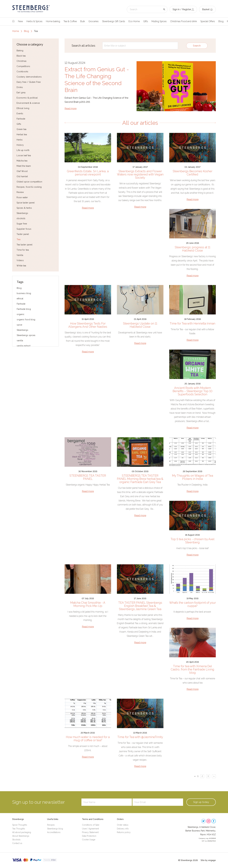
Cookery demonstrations (29, 77)
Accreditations (54, 832)
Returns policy (124, 832)
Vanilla (20, 255)
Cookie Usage (89, 840)
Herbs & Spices (34, 21)
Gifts (146, 21)
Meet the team (24, 166)
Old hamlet (22, 176)
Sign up (201, 802)
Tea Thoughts (19, 829)
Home (16, 31)
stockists (21, 218)
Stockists (16, 840)
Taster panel (23, 234)
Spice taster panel (26, 203)
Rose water (22, 197)
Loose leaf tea (24, 155)
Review (20, 192)
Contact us (17, 843)
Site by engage (208, 860)
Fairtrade (21, 119)
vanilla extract (24, 346)
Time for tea (23, 250)
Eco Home (134, 21)
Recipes (51, 825)
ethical (20, 299)
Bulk (83, 21)
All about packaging (22, 832)
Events (20, 114)
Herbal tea (22, 134)
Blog (221, 21)
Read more (71, 108)
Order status (123, 825)
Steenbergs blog (55, 829)
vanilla (20, 341)
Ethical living (23, 108)
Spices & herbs (24, 208)
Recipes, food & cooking (29, 187)
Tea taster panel (25, 245)
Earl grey (21, 93)
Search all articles (83, 46)
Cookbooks (22, 72)
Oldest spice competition (29, 182)
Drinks (20, 87)
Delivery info (123, 829)
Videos (20, 260)
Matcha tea (22, 161)
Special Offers (208, 21)
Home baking (53, 21)
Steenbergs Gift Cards (114, 21)
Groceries (93, 21)
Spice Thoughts (20, 825)
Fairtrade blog (24, 309)
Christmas (22, 61)
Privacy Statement (90, 832)
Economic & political (27, 98)
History (20, 145)
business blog (24, 293)
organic (21, 314)
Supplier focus (24, 229)
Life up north (23, 150)
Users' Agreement (90, 829)
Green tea (22, 129)
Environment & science (28, 103)
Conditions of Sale (91, 825)
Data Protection (89, 836)
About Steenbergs (21, 836)
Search (197, 46)
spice (19, 325)
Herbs (20, 140)
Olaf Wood (22, 171)
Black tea (21, 56)
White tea (21, 266)
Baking (20, 51)
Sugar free (22, 224)
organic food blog (26, 320)
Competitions (23, 66)
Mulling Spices (159, 21)
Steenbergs (22, 213)
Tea (19, 239)
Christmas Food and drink (184, 21)
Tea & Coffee (70, 21)
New (21, 21)
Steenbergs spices (26, 335)
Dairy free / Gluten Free (29, 82)
